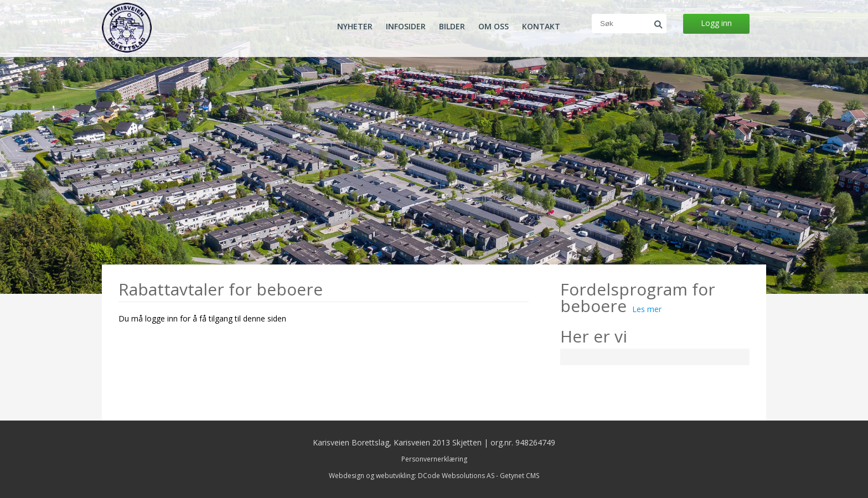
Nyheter (355, 27)
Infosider (406, 27)
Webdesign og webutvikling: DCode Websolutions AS (412, 476)
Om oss (494, 27)
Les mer (647, 309)
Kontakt (541, 27)
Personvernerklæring (434, 459)
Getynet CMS (520, 476)
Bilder (452, 27)
